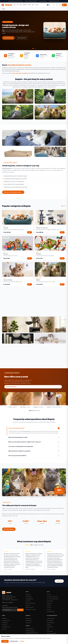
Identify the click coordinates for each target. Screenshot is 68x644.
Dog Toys (28, 605)
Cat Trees (49, 595)
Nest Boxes (5, 625)
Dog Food (28, 601)
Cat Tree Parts (50, 601)
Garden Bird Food (6, 627)
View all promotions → (12, 388)
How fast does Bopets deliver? (17, 429)
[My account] (57, 5)
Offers (48, 629)
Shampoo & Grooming (30, 610)
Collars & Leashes (30, 607)
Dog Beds (28, 595)
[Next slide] (65, 30)
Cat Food (49, 610)
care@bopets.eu (14, 600)
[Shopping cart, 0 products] (64, 5)
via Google (9, 570)
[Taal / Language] (49, 5)
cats (17, 73)
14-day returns (50, 627)
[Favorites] (60, 5)
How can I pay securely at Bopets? (17, 457)
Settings (22, 641)
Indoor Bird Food (6, 621)
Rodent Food (29, 621)
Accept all (5, 641)
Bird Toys (4, 629)
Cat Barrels (49, 603)
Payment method (51, 623)
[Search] (54, 5)
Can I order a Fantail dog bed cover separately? (21, 447)
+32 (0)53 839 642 (6, 600)
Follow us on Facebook (8, 602)
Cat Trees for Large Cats (52, 597)
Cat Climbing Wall (51, 612)
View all (63, 207)
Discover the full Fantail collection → (13, 193)
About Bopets (50, 621)
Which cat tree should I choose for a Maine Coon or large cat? (25, 443)
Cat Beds (49, 605)
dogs (14, 73)
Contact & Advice (51, 618)
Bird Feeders (5, 623)
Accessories (28, 623)
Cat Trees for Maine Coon (53, 599)
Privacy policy (50, 631)
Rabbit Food (28, 618)
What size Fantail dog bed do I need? (18, 438)
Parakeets (4, 618)
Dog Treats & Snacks (30, 603)
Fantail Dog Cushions (30, 631)
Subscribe (20, 610)
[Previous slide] (3, 30)
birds (20, 73)
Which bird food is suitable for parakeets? (19, 452)
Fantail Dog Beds (29, 599)
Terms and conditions (52, 633)
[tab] (33, 48)
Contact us (59, 581)
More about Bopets (9, 530)
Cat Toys (49, 607)
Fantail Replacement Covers (32, 633)
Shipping (49, 625)
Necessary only (14, 641)
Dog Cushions (29, 597)
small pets (26, 73)
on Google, (34, 546)
